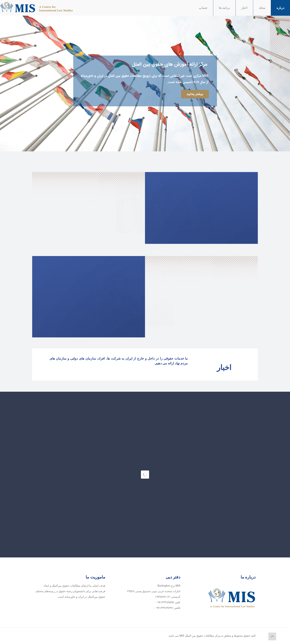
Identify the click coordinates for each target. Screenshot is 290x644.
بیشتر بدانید (195, 94)
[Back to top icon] (272, 636)
